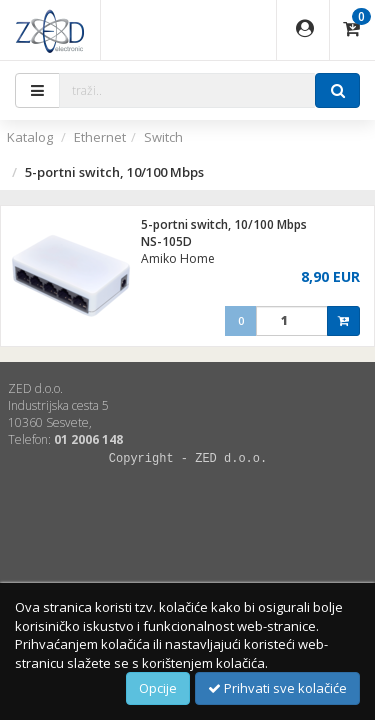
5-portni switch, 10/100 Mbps (224, 224)
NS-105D (166, 241)
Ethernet (100, 137)
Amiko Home (178, 258)
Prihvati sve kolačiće (277, 688)
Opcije (158, 688)
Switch (163, 137)
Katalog (30, 137)
